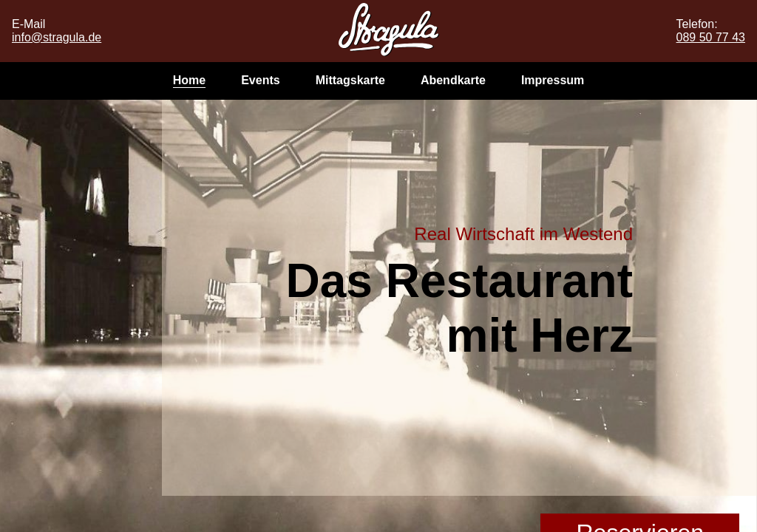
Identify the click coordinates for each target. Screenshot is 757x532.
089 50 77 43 (711, 37)
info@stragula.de (57, 37)
